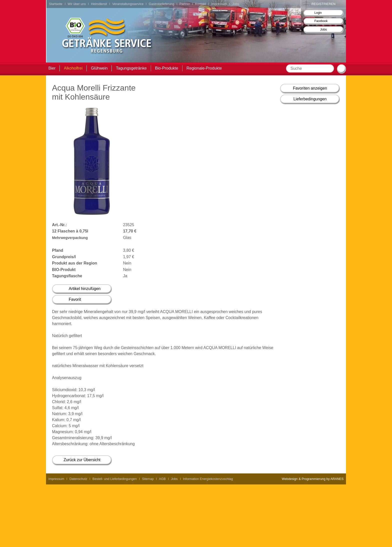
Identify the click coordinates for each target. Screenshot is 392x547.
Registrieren (323, 4)
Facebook (321, 21)
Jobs (323, 29)
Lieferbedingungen (310, 99)
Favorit (75, 299)
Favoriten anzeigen (310, 88)
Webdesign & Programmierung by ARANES (313, 479)
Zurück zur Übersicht (82, 460)
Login (318, 13)
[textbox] (310, 68)
